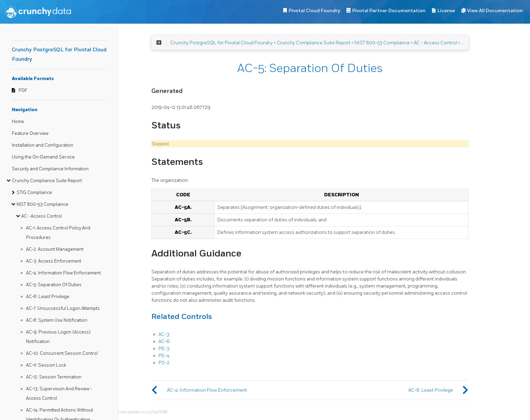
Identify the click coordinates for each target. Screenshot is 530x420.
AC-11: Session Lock (46, 365)
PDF (23, 91)
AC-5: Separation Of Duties (54, 285)
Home (18, 122)
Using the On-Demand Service (43, 157)
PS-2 (164, 363)
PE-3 (164, 349)
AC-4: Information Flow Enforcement (63, 273)
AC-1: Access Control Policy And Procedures (58, 233)
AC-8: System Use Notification (57, 320)
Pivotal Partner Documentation (389, 11)
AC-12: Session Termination (54, 377)
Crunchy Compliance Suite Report (47, 181)
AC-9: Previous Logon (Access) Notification (58, 337)
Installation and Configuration (43, 145)
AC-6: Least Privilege (48, 297)
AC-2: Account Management (55, 249)
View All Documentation (495, 11)
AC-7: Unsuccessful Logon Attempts (63, 308)
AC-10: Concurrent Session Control (62, 353)
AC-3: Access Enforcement (54, 261)
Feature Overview (30, 133)
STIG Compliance (34, 193)
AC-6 (164, 341)
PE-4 (164, 356)
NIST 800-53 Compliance (42, 204)
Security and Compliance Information (50, 169)
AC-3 (164, 334)
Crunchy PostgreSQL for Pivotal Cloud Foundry (222, 43)
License (446, 11)
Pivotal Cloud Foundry (314, 11)
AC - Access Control (42, 216)
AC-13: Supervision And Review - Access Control (59, 394)
